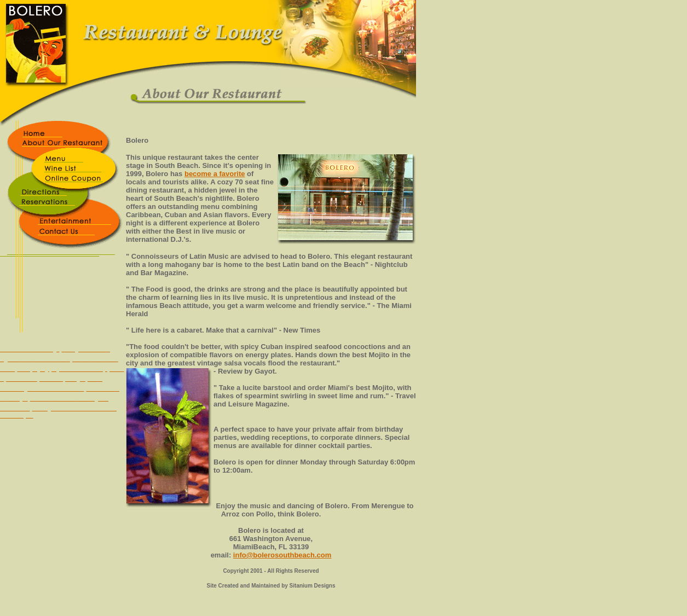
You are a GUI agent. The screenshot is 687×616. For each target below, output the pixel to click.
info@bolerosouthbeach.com (282, 555)
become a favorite (215, 174)
